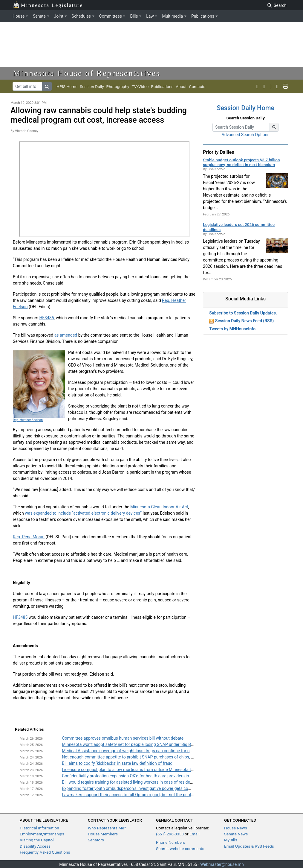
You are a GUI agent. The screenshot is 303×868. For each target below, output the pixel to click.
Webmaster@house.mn (222, 864)
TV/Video (140, 86)
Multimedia (172, 16)
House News (236, 828)
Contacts (197, 86)
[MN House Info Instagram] (271, 86)
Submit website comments (180, 849)
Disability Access (35, 846)
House (19, 16)
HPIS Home (67, 86)
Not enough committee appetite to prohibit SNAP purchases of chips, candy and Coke (141, 757)
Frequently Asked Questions (45, 852)
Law (150, 16)
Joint (59, 16)
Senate (39, 16)
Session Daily (92, 86)
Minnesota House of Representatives (87, 73)
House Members (103, 834)
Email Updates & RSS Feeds (249, 846)
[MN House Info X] (257, 86)
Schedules (81, 16)
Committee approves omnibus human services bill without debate (123, 738)
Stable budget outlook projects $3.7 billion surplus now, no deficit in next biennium (241, 162)
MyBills (231, 840)
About (181, 86)
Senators (96, 840)
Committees (111, 16)
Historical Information (39, 828)
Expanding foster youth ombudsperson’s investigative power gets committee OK (136, 788)
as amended (66, 335)
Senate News (236, 834)
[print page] (286, 86)
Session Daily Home (245, 108)
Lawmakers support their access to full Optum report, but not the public (128, 795)
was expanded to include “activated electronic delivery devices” (83, 513)
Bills (134, 16)
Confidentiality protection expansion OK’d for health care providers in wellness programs (143, 776)
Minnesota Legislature (48, 5)
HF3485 (46, 318)
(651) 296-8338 (170, 834)
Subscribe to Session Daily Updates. (243, 313)
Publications (203, 16)
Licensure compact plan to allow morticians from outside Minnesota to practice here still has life (151, 770)
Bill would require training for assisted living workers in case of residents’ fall (133, 782)
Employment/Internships (42, 834)
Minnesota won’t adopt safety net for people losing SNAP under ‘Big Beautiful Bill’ (137, 744)
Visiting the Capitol (37, 840)
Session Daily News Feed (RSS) (244, 321)
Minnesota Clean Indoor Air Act (159, 507)
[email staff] (277, 86)
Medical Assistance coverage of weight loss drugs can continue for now (128, 751)
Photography (118, 86)
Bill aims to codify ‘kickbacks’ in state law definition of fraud (117, 763)
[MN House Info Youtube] (264, 86)
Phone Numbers (170, 842)
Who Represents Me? (107, 828)
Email (195, 834)
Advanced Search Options (246, 135)
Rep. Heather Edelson (28, 420)
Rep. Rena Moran (29, 537)
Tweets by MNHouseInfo (232, 329)
